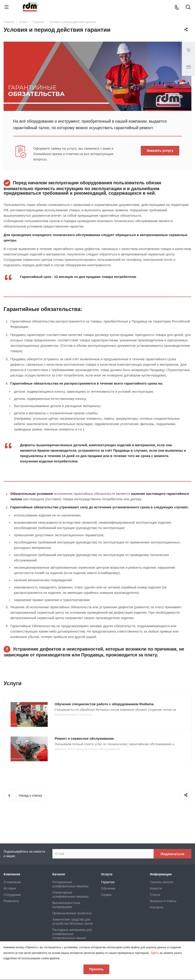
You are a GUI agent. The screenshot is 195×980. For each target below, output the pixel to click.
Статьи (155, 895)
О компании (12, 882)
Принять (96, 969)
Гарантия (108, 882)
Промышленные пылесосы (72, 913)
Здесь (155, 953)
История (10, 888)
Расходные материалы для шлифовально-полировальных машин (72, 934)
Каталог (59, 874)
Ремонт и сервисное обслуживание (84, 738)
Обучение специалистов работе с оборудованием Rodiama (104, 704)
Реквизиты (11, 901)
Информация (161, 874)
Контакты (157, 907)
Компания (12, 874)
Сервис (107, 895)
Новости (156, 888)
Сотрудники (12, 895)
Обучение (108, 888)
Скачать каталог (162, 882)
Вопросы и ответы (163, 901)
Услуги (107, 874)
